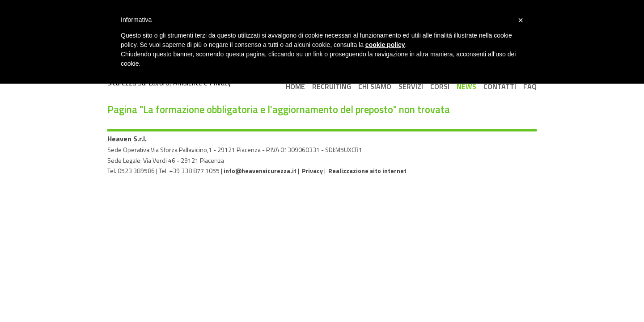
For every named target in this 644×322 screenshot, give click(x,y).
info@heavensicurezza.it (260, 171)
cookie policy (385, 45)
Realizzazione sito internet (367, 171)
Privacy (312, 171)
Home (295, 86)
